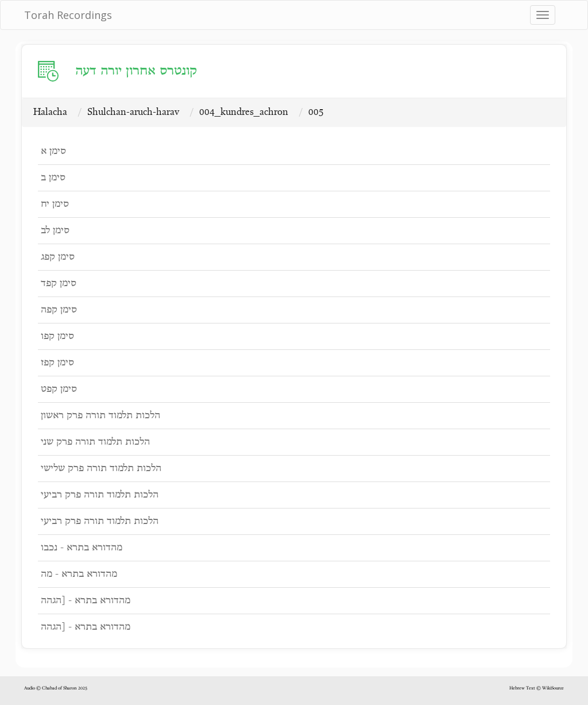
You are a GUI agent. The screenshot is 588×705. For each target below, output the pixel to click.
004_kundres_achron (244, 112)
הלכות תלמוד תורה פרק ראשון (100, 416)
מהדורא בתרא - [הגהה (86, 601)
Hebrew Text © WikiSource (537, 688)
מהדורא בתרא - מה (79, 574)
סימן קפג (58, 257)
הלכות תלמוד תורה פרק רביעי (100, 495)
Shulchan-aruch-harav (133, 112)
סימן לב (55, 231)
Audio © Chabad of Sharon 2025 (56, 688)
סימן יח (55, 204)
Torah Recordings (68, 15)
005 (316, 112)
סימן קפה (59, 310)
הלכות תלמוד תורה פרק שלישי (101, 469)
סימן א (53, 151)
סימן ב (53, 178)
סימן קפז (57, 363)
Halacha (50, 112)
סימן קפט (59, 389)
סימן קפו (57, 336)
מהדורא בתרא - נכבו (82, 548)
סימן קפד (59, 284)
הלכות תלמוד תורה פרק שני (95, 442)
